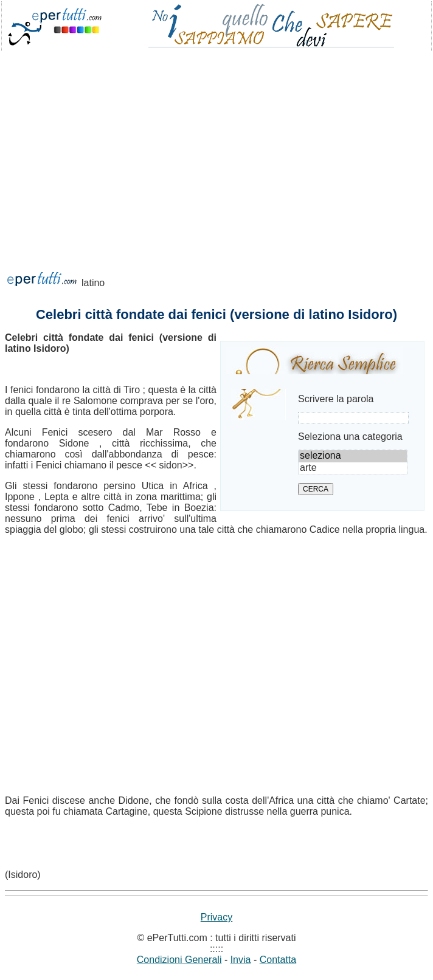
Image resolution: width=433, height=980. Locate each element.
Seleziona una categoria (350, 437)
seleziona (353, 456)
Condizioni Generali (179, 960)
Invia (241, 960)
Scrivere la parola (336, 399)
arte (353, 468)
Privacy (216, 917)
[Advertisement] (216, 148)
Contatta (278, 960)
